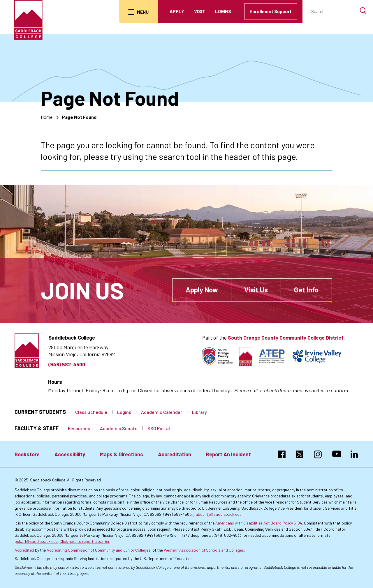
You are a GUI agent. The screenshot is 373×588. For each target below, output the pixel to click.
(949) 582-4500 (67, 364)
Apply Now (202, 290)
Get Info (306, 290)
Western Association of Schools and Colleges (204, 550)
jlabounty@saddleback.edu (218, 514)
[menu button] (138, 12)
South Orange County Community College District (286, 338)
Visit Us (256, 290)
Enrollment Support (271, 11)
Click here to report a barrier (85, 541)
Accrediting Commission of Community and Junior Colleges (98, 550)
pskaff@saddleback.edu (36, 541)
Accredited (24, 550)
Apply (177, 11)
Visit (200, 11)
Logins (223, 11)
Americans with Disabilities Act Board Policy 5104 (259, 523)
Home (47, 117)
